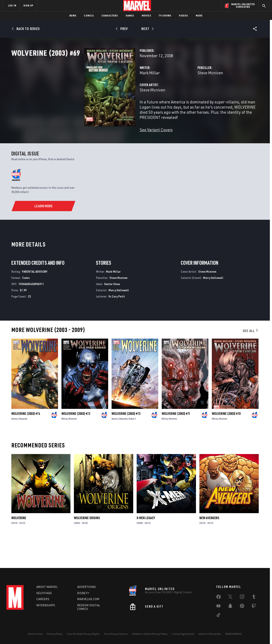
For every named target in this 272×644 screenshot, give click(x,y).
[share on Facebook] (219, 598)
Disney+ (83, 593)
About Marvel (47, 587)
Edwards (23, 446)
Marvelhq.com (88, 599)
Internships (46, 605)
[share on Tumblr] (254, 598)
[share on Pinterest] (242, 607)
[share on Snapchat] (230, 607)
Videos (183, 16)
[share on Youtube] (218, 607)
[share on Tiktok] (218, 616)
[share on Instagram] (242, 598)
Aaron (14, 446)
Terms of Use (35, 634)
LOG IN (12, 5)
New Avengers (209, 545)
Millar (64, 446)
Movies (146, 16)
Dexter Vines (112, 312)
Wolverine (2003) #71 (176, 441)
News (73, 16)
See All (251, 358)
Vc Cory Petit (117, 324)
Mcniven (73, 446)
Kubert (132, 446)
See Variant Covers (105, 143)
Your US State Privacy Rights (83, 634)
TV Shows (165, 16)
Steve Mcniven (185, 92)
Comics (89, 16)
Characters (110, 16)
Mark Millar (99, 92)
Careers (43, 599)
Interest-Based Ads (210, 634)
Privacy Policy (55, 634)
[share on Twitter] (230, 598)
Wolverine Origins (87, 545)
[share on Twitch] (254, 607)
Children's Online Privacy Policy (150, 634)
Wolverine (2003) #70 (226, 441)
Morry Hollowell (119, 318)
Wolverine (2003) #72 (76, 441)
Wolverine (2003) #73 (126, 441)
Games (130, 16)
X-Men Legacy (146, 545)
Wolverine (19, 545)
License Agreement (183, 634)
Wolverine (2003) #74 (26, 441)
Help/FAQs (44, 593)
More (199, 16)
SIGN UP (28, 5)
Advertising (87, 587)
